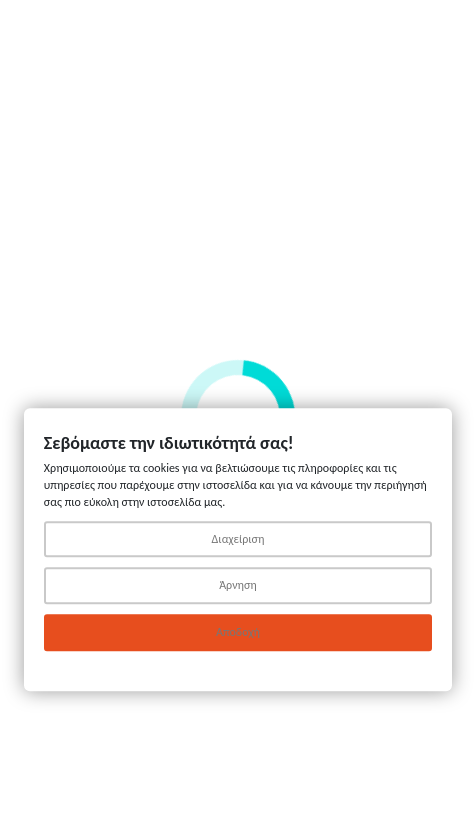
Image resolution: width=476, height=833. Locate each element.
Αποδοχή (238, 633)
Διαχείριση (238, 539)
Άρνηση (238, 586)
